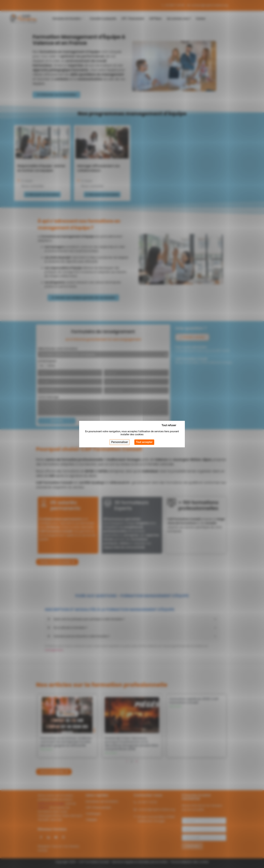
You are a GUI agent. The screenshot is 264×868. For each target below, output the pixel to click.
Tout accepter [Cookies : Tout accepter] (144, 442)
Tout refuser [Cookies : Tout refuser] (169, 425)
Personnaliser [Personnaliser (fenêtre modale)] (120, 442)
